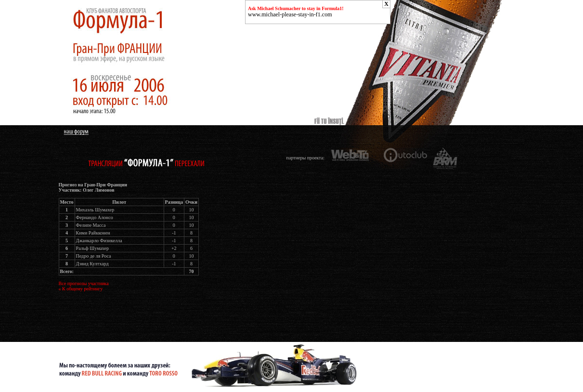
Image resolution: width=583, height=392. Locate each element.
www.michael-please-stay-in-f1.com (290, 14)
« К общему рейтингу (81, 289)
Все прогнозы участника (84, 283)
